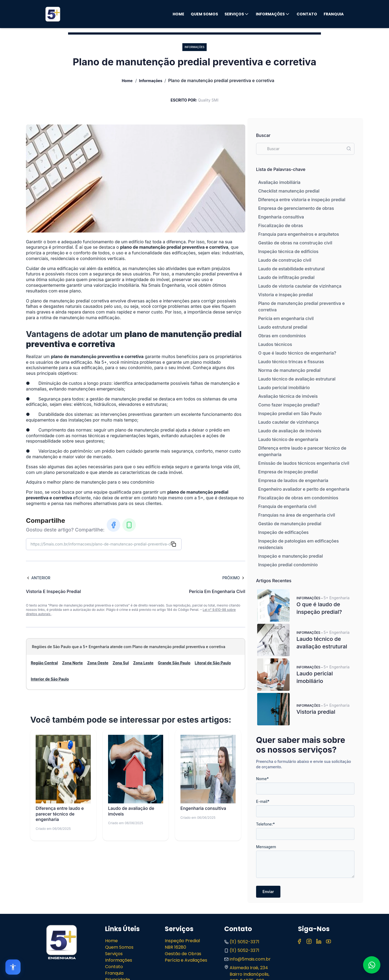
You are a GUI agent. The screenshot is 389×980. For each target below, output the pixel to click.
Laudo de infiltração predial (286, 277)
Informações (273, 14)
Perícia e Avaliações (186, 960)
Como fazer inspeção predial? (289, 405)
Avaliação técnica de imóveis (288, 396)
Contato (307, 14)
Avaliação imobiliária (279, 182)
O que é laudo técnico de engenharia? (297, 353)
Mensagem (266, 847)
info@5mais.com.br (247, 959)
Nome (262, 779)
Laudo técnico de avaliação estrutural (297, 379)
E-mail (263, 801)
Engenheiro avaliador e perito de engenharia (304, 489)
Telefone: (266, 824)
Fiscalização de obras (281, 225)
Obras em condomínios (282, 336)
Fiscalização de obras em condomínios (298, 498)
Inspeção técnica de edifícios (288, 251)
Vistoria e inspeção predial (286, 295)
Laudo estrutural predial (283, 327)
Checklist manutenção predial (289, 191)
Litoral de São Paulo (213, 663)
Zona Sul (121, 663)
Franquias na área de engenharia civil (297, 515)
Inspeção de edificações (284, 532)
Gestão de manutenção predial (290, 524)
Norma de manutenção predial (289, 370)
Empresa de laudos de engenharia (293, 480)
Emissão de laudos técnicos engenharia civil (304, 463)
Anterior (38, 578)
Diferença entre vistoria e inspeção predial (302, 200)
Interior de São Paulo (50, 679)
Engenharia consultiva (281, 217)
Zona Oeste (98, 663)
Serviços (237, 14)
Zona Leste (143, 663)
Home (178, 14)
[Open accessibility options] (13, 967)
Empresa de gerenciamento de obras (296, 208)
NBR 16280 (175, 947)
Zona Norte (73, 663)
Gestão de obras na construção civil (295, 243)
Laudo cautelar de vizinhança (289, 422)
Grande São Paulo (174, 663)
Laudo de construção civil (285, 260)
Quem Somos (204, 14)
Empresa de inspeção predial (288, 472)
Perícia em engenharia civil (286, 318)
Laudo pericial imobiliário (284, 388)
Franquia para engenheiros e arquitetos (299, 234)
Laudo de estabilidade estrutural (291, 269)
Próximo (234, 578)
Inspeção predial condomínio (288, 565)
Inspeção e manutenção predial (291, 556)
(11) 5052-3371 (242, 942)
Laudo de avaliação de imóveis (290, 431)
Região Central (44, 663)
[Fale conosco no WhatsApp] (372, 965)
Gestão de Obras (183, 954)
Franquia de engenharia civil (287, 506)
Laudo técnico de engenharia (288, 439)
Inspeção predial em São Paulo (290, 413)
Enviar (268, 892)
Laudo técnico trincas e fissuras (291, 362)
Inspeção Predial (182, 941)
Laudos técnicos (275, 344)
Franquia (334, 14)
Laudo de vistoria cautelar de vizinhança (300, 286)
